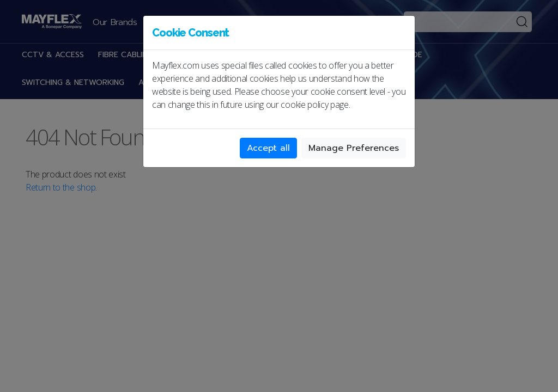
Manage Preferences (354, 148)
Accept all (268, 148)
